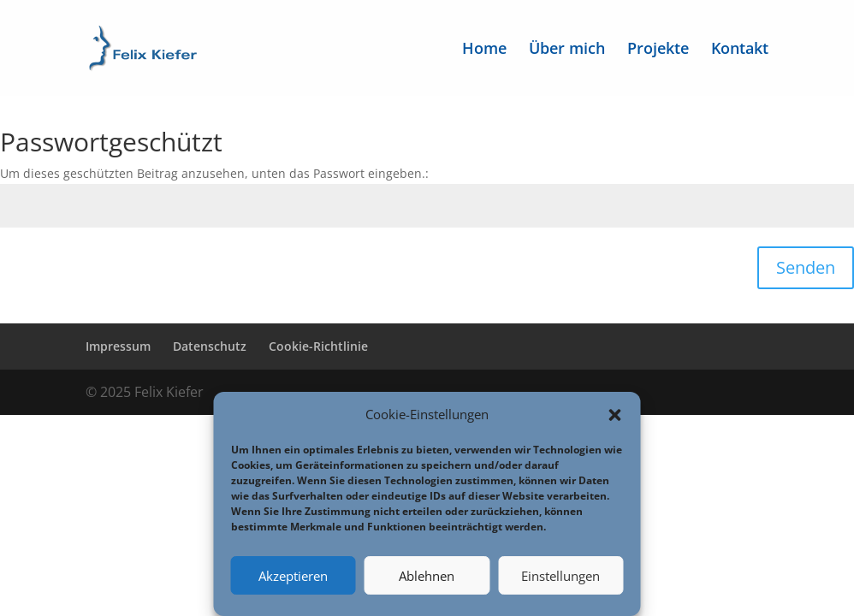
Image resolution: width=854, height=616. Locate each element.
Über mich (567, 50)
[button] (615, 415)
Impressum (118, 346)
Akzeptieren (293, 576)
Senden (806, 267)
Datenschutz (210, 346)
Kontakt (740, 50)
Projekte (658, 50)
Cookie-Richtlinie (318, 346)
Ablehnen (427, 576)
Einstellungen (560, 576)
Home (484, 50)
